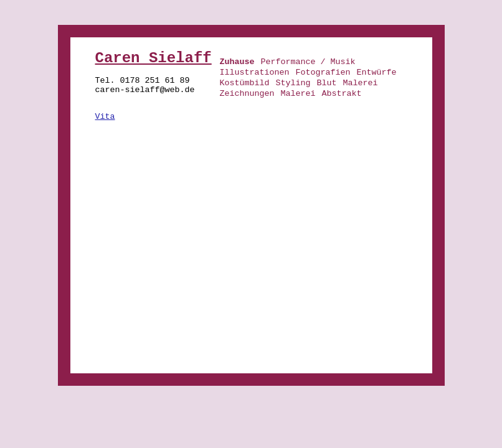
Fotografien (323, 72)
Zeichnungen (247, 94)
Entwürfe (376, 72)
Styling (293, 83)
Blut (326, 83)
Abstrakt (341, 94)
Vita (105, 117)
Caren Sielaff (154, 58)
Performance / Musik (308, 62)
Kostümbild (245, 83)
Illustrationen (255, 72)
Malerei (360, 83)
